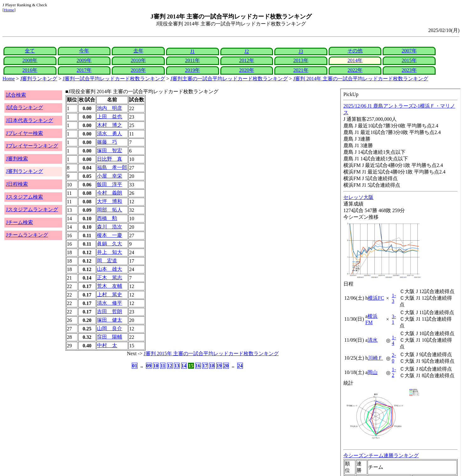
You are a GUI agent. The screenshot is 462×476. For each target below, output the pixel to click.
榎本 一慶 (110, 235)
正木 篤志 (110, 278)
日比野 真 (110, 159)
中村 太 (107, 345)
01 (135, 366)
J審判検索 (17, 159)
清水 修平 (110, 303)
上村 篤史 (110, 294)
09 (149, 366)
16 (198, 366)
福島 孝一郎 (112, 167)
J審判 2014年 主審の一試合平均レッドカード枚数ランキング (361, 79)
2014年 (355, 60)
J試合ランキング (24, 107)
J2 (247, 51)
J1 (192, 51)
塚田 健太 (110, 320)
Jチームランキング (27, 235)
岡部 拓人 (110, 210)
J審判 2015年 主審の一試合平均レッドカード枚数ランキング (211, 353)
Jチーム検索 (19, 222)
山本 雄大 (110, 269)
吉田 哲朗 (110, 311)
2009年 (84, 60)
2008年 (30, 60)
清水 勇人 (110, 134)
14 (184, 366)
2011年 (193, 60)
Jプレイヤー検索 (24, 133)
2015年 (409, 60)
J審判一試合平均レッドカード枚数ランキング (114, 79)
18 (212, 366)
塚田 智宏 (110, 150)
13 (177, 366)
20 (226, 366)
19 (219, 366)
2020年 (247, 70)
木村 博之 (110, 125)
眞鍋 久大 (110, 244)
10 (156, 366)
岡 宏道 (107, 261)
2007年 (409, 51)
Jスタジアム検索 (24, 197)
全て (30, 51)
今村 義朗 (110, 193)
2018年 (138, 70)
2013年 (301, 60)
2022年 (355, 70)
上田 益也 (110, 117)
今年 (84, 51)
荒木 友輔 (110, 286)
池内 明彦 (110, 108)
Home (9, 10)
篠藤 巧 (107, 142)
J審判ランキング (39, 79)
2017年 (84, 70)
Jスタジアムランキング (32, 209)
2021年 (301, 70)
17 (205, 366)
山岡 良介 (110, 328)
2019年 (192, 70)
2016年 (30, 70)
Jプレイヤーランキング (32, 146)
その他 (355, 51)
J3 (301, 51)
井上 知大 (110, 252)
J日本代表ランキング (30, 120)
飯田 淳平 (110, 184)
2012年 (247, 60)
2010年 (138, 60)
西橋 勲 (107, 218)
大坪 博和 (110, 201)
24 (240, 366)
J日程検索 (17, 184)
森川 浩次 (110, 227)
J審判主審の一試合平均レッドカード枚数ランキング (229, 79)
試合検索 (16, 95)
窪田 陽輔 (110, 337)
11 (163, 366)
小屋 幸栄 (110, 176)
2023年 (409, 70)
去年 (138, 51)
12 (170, 366)
